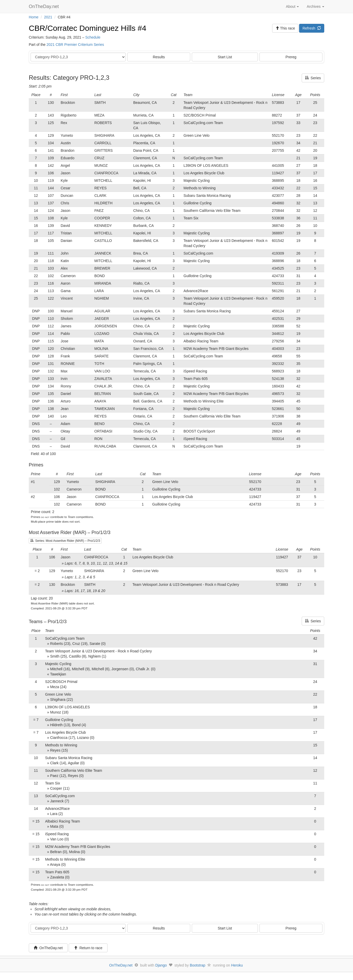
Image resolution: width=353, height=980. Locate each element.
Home (34, 17)
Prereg (291, 57)
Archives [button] (315, 6)
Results (159, 57)
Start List (225, 57)
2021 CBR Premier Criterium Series (75, 45)
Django (161, 965)
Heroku (237, 965)
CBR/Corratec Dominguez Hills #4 (88, 28)
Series (313, 78)
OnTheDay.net (44, 6)
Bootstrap (197, 965)
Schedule (93, 37)
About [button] (292, 6)
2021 (48, 17)
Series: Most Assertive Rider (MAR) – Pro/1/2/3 (65, 541)
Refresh (312, 28)
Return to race (88, 948)
